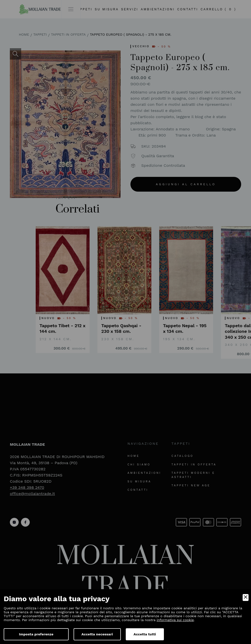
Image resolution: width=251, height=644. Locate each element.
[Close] (246, 598)
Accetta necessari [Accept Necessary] (97, 634)
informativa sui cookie (175, 620)
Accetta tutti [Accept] (145, 634)
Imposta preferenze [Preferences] (36, 634)
